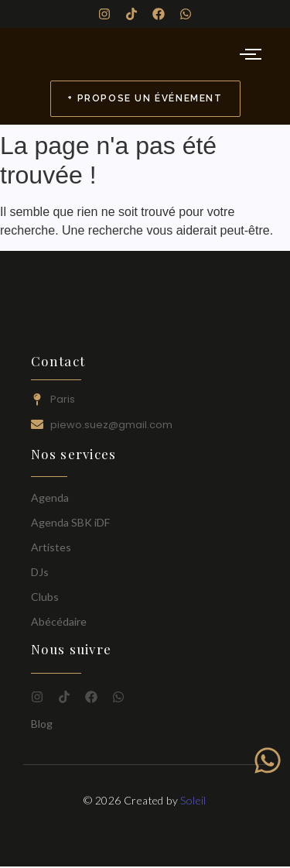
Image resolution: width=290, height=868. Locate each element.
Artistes (51, 547)
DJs (40, 572)
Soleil (193, 800)
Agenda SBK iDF (70, 522)
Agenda (50, 497)
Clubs (45, 597)
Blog (42, 724)
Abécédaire (59, 621)
